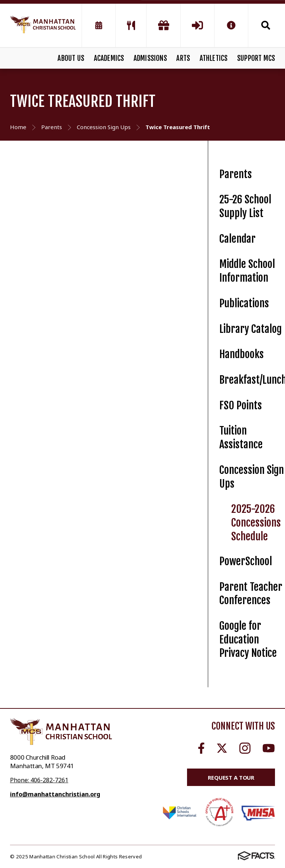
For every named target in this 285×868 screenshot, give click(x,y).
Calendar (237, 239)
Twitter (222, 748)
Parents (236, 174)
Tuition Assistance (241, 438)
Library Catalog (250, 329)
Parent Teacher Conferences (251, 594)
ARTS (183, 58)
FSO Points (241, 405)
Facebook (201, 748)
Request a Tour (231, 777)
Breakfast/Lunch (252, 380)
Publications (244, 303)
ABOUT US (71, 58)
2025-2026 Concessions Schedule (256, 523)
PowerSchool (246, 561)
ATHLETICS (214, 58)
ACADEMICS (109, 58)
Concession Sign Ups (252, 477)
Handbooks (242, 354)
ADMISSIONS (150, 58)
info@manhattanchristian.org (55, 794)
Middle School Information (247, 271)
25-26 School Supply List (245, 206)
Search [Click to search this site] (266, 25)
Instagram (245, 748)
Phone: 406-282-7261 (39, 780)
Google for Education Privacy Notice (248, 639)
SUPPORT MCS (256, 58)
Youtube (269, 748)
